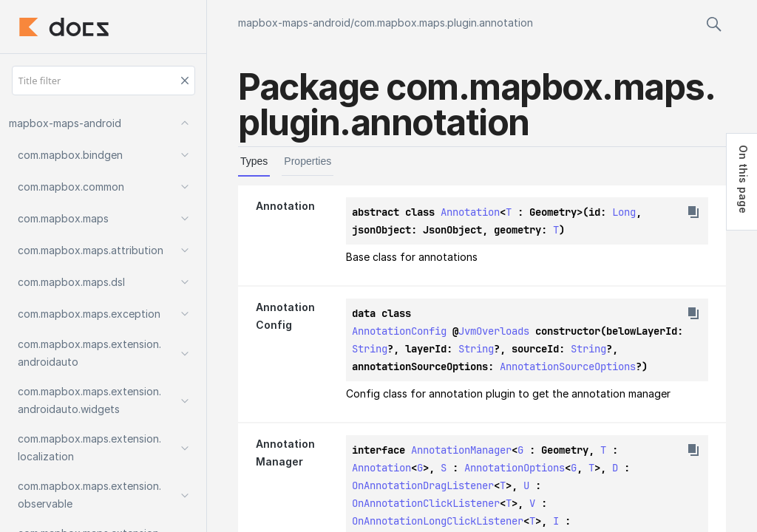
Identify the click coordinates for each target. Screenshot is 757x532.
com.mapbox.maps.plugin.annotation (444, 23)
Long (624, 212)
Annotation (470, 212)
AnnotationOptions (515, 468)
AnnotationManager (461, 450)
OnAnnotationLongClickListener (438, 521)
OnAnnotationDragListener (423, 485)
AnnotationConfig (399, 331)
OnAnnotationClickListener (426, 503)
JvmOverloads (494, 331)
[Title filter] (103, 81)
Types (254, 161)
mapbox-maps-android (294, 23)
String (370, 349)
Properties (308, 161)
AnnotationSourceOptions (568, 366)
